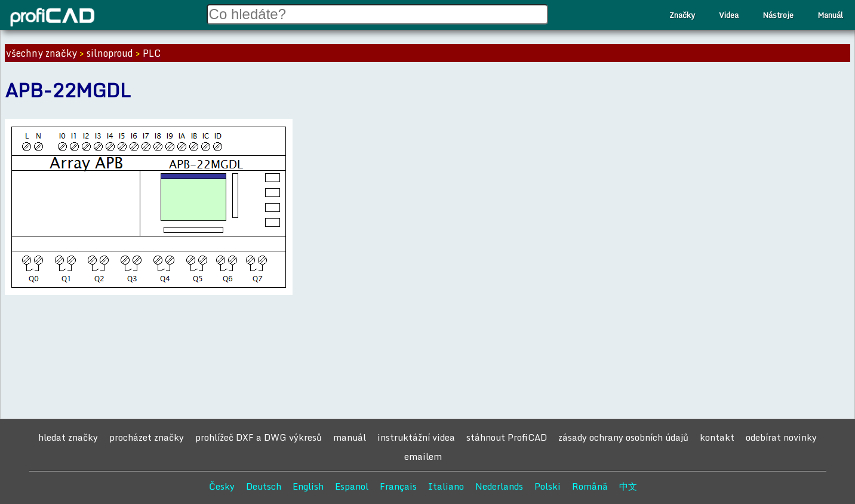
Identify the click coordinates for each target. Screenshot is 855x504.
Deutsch (264, 486)
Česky (222, 486)
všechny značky (41, 53)
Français (398, 486)
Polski (548, 486)
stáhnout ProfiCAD (507, 437)
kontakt (717, 437)
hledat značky (68, 437)
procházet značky (147, 437)
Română (590, 486)
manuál (350, 437)
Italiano (446, 486)
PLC (152, 53)
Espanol (352, 486)
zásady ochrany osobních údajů (623, 437)
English (308, 486)
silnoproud (110, 53)
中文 (628, 486)
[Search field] (378, 14)
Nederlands (499, 486)
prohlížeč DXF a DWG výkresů (259, 437)
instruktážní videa (416, 437)
